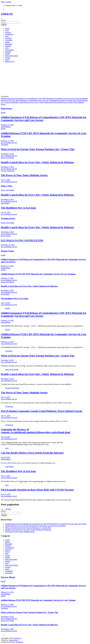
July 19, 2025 (6, 212)
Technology (9, 34)
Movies (8, 561)
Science (8, 58)
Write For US (10, 62)
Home (7, 28)
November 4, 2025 (7, 167)
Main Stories (6, 109)
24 (6, 509)
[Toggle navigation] (2, 19)
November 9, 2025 (7, 154)
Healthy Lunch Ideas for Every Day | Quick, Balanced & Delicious (36, 102)
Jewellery (8, 38)
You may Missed (8, 577)
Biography (9, 44)
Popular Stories (8, 251)
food (7, 36)
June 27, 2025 (6, 494)
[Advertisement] (45, 79)
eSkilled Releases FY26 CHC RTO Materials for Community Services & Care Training (44, 99)
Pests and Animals (11, 56)
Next (9, 509)
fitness (3, 158)
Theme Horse (13, 640)
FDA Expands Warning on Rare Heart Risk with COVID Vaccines (37, 490)
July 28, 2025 (6, 457)
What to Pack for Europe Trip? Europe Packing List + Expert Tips (38, 149)
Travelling (9, 40)
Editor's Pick (6, 186)
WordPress (20, 642)
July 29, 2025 (6, 437)
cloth (7, 48)
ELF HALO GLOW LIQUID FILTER (22, 240)
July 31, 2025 (6, 180)
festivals (8, 52)
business (8, 46)
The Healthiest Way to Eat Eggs (18, 208)
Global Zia (7, 14)
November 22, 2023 (8, 245)
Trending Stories (8, 218)
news (7, 30)
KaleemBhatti (6, 127)
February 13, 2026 (7, 125)
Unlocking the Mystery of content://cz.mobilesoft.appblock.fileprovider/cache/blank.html (35, 431)
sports (7, 60)
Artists (7, 42)
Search (3, 20)
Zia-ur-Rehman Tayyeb (9, 143)
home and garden (11, 559)
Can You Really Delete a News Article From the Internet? (32, 453)
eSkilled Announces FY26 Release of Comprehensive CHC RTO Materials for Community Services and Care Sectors (41, 98)
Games (8, 555)
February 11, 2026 (7, 141)
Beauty (3, 236)
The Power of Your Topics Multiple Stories (24, 175)
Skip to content (6, 2)
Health (7, 54)
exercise (8, 32)
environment (10, 50)
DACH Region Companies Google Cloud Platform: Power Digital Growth (41, 411)
